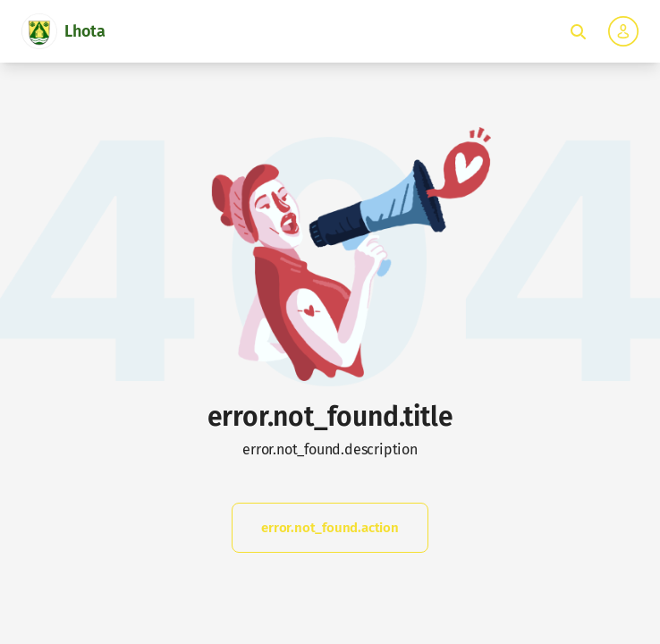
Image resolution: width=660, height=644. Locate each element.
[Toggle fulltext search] (578, 31)
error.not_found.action (330, 528)
